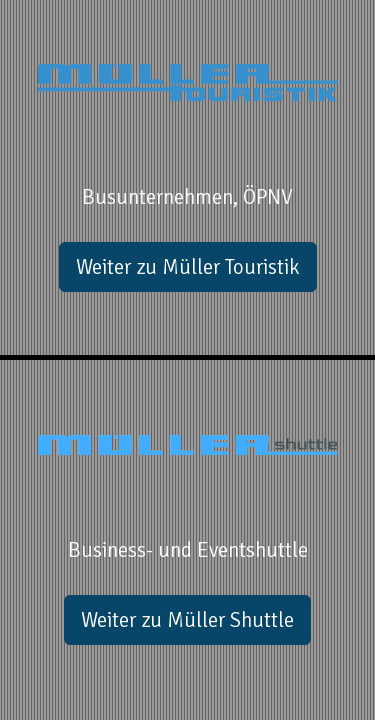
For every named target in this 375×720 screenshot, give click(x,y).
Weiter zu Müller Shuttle (187, 620)
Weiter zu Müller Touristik (188, 267)
